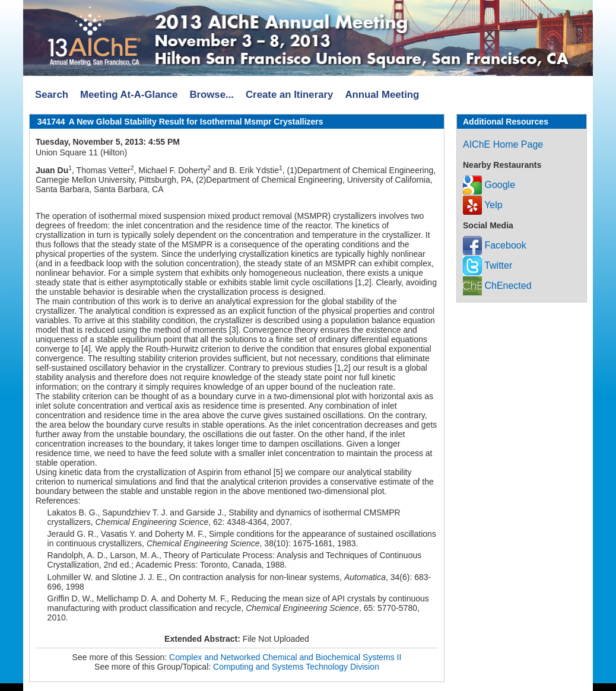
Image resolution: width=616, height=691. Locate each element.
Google (489, 185)
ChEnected (497, 286)
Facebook (495, 245)
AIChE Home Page (503, 144)
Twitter (488, 265)
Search (52, 95)
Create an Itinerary (289, 95)
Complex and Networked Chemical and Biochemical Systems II (285, 657)
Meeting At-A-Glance (129, 95)
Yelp (483, 205)
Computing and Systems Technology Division (296, 667)
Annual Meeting (382, 95)
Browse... (212, 95)
